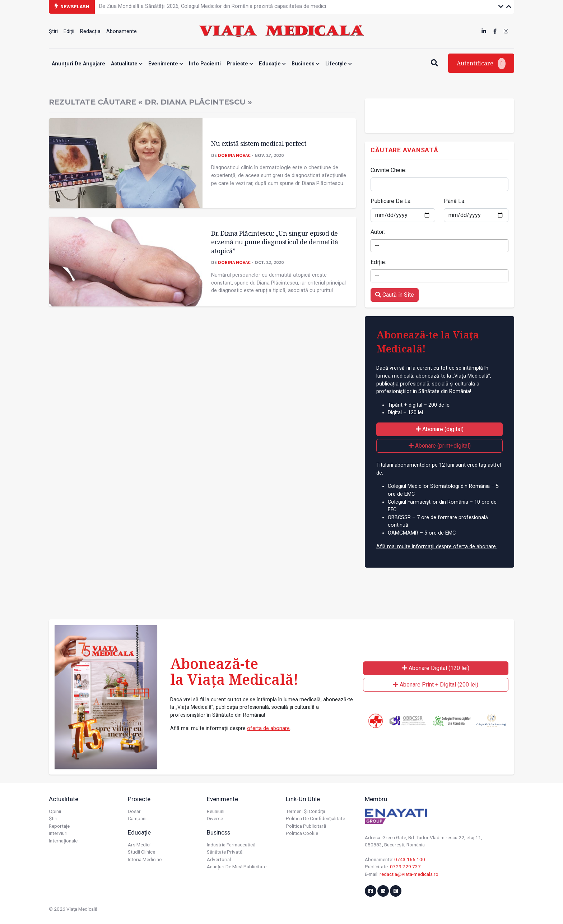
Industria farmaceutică (231, 845)
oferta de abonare (268, 728)
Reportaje (59, 826)
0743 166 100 (410, 859)
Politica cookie (302, 833)
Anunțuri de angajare (78, 64)
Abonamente (122, 31)
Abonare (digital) (440, 429)
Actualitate (127, 64)
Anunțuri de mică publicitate (237, 867)
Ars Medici (139, 845)
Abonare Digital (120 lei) (436, 668)
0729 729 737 (405, 867)
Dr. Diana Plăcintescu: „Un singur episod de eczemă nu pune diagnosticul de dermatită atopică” (274, 242)
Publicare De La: (391, 201)
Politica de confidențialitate (315, 818)
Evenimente (166, 64)
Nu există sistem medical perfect (259, 143)
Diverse (215, 818)
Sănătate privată (225, 852)
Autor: (378, 232)
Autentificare (481, 64)
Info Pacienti (205, 64)
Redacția (90, 31)
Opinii (55, 811)
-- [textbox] (377, 246)
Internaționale (63, 841)
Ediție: (378, 262)
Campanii (138, 818)
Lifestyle (339, 64)
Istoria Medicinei (145, 859)
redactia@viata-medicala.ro (409, 874)
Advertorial (219, 859)
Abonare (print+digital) (440, 446)
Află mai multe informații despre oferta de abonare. (437, 547)
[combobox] (439, 246)
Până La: (455, 201)
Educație (272, 64)
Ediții (69, 31)
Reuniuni (216, 811)
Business (306, 64)
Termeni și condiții (305, 811)
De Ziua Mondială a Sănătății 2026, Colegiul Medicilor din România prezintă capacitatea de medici (213, 6)
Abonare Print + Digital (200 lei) (436, 685)
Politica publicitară (306, 826)
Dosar (134, 811)
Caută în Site (395, 295)
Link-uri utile (303, 799)
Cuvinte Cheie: (388, 170)
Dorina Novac (234, 155)
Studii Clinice (141, 852)
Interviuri (58, 833)
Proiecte (240, 64)
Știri (53, 31)
